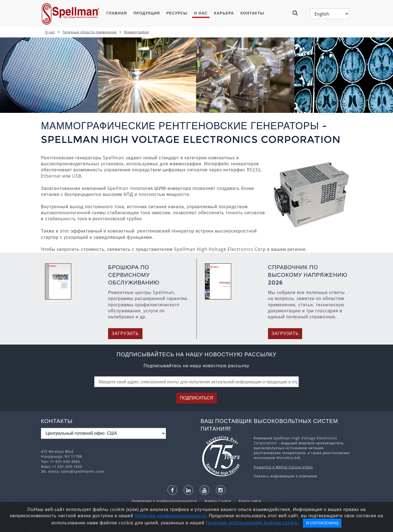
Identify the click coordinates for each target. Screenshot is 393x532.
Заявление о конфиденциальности (165, 501)
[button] (297, 13)
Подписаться (196, 398)
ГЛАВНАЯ (117, 13)
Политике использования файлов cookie (251, 523)
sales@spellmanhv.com (83, 471)
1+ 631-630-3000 (65, 462)
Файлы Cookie (215, 501)
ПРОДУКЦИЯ (147, 13)
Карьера (224, 13)
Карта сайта (247, 501)
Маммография (136, 32)
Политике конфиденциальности (170, 516)
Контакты (252, 13)
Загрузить (125, 333)
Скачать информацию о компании (285, 476)
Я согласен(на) (322, 523)
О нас (201, 13)
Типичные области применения (90, 32)
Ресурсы (177, 13)
